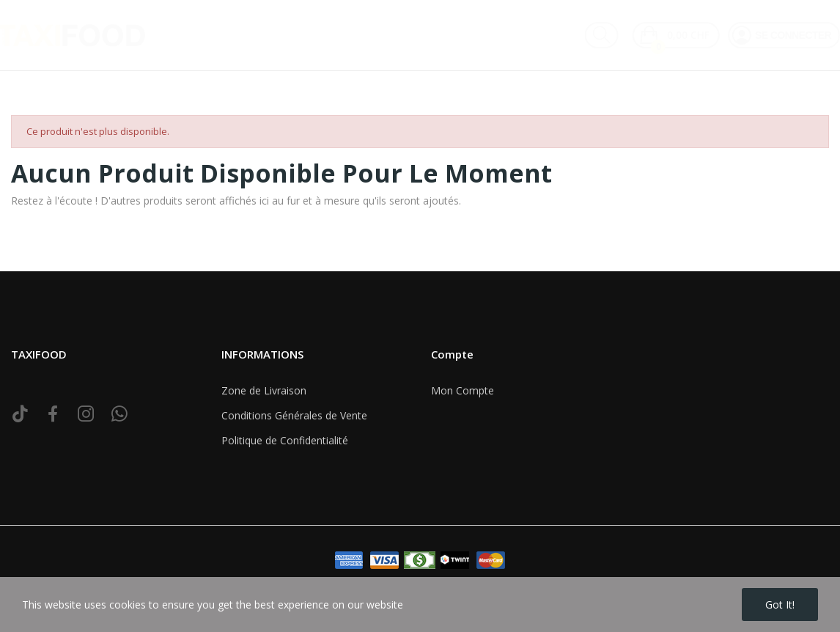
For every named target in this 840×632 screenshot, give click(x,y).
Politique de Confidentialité (285, 440)
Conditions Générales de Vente (294, 415)
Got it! (780, 605)
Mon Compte (463, 390)
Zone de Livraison (264, 390)
